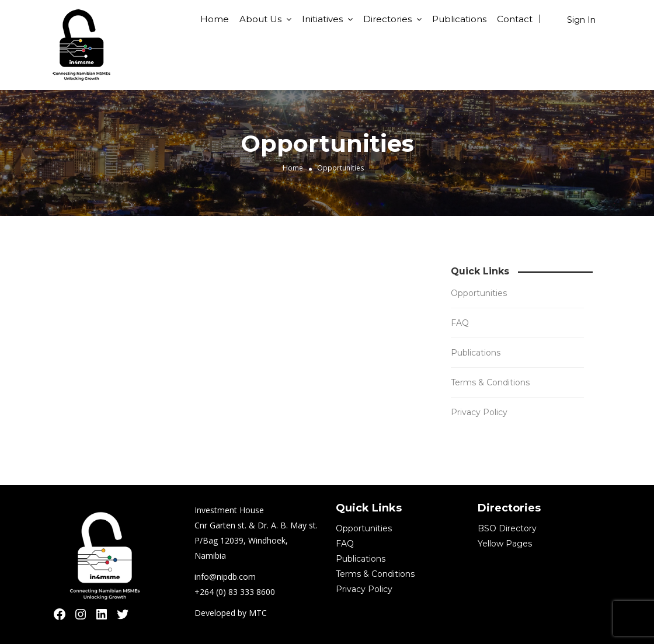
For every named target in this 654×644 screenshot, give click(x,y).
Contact (515, 19)
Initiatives (322, 19)
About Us (260, 19)
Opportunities (479, 293)
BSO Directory (507, 528)
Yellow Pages (505, 544)
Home (215, 19)
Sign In (581, 20)
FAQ (460, 323)
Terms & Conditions (490, 382)
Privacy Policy (479, 412)
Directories (387, 19)
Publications (459, 19)
